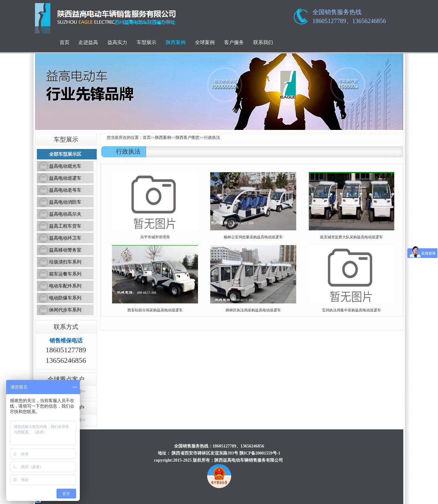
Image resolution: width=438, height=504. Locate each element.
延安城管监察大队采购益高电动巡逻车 (351, 237)
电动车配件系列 (65, 286)
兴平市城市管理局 (155, 237)
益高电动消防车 (65, 202)
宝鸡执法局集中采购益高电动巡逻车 (351, 310)
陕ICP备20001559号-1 (260, 453)
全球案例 (205, 43)
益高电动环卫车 (65, 238)
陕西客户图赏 (188, 137)
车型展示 (146, 43)
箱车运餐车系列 (65, 274)
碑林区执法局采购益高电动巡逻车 (253, 310)
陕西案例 (176, 43)
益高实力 (117, 43)
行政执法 (212, 137)
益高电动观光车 (65, 166)
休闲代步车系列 (65, 310)
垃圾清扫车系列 (65, 262)
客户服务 (234, 43)
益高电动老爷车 (65, 190)
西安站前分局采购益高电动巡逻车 (155, 310)
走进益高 (88, 43)
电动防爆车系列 (65, 298)
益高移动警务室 (65, 250)
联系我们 (263, 43)
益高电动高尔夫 (65, 214)
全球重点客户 (66, 379)
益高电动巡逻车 (65, 178)
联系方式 (66, 327)
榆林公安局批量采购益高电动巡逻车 (253, 237)
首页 (64, 43)
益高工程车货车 (65, 226)
